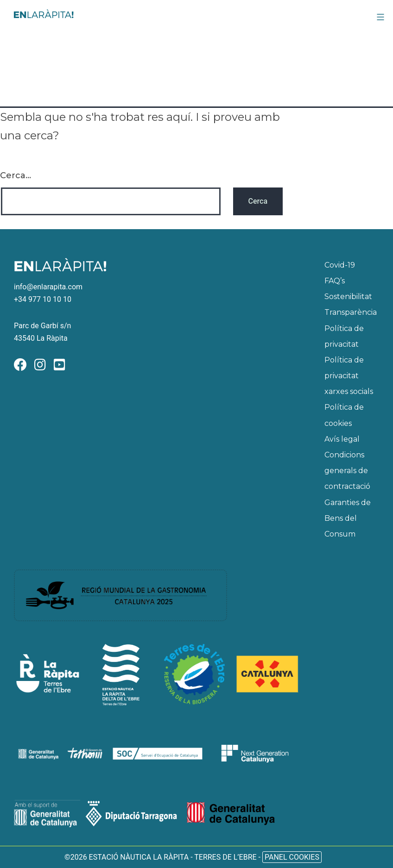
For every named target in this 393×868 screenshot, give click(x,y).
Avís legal (342, 439)
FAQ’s (335, 281)
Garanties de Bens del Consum (348, 518)
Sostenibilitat (348, 297)
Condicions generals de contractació (347, 471)
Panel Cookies (292, 857)
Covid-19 (340, 265)
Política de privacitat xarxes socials (349, 376)
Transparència (351, 312)
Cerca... (16, 175)
